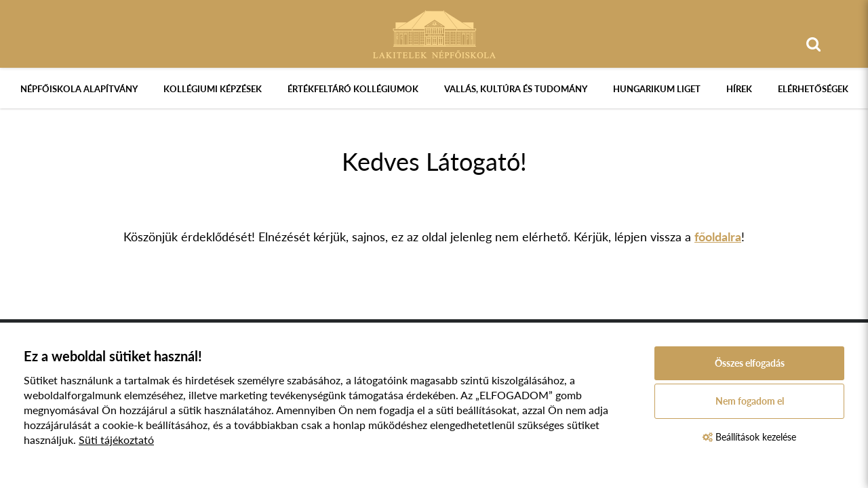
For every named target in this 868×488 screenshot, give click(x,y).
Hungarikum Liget (657, 89)
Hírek (739, 89)
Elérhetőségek (813, 89)
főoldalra (718, 237)
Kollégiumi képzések (213, 89)
